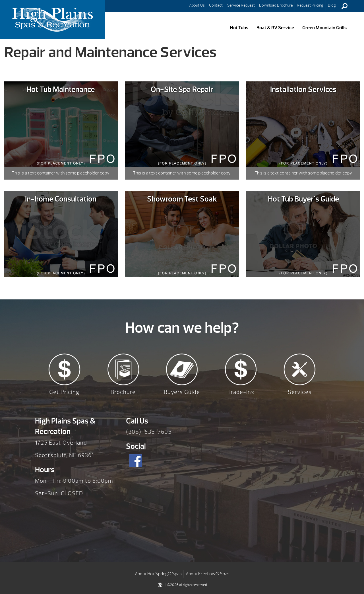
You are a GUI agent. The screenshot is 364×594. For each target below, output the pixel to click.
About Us (197, 5)
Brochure (123, 392)
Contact (216, 5)
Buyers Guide (182, 392)
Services (300, 392)
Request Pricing (310, 5)
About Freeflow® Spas (208, 574)
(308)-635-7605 (149, 432)
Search (345, 6)
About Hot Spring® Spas (158, 574)
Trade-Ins (241, 392)
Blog (332, 5)
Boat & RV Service (275, 28)
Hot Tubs (239, 28)
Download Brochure (276, 5)
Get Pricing (64, 392)
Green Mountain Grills (324, 28)
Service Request (241, 5)
